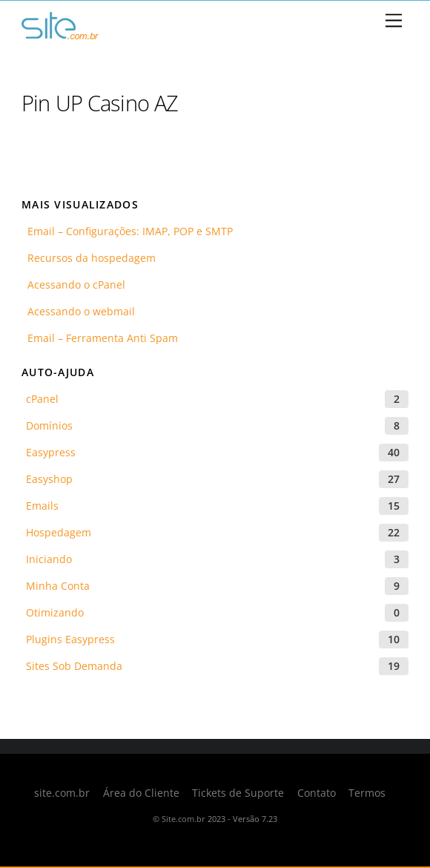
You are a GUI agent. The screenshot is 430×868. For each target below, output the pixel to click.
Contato (317, 793)
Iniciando (49, 559)
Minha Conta (58, 586)
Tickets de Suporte (238, 793)
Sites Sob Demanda (74, 666)
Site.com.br (183, 819)
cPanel (42, 399)
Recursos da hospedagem (89, 258)
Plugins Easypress (70, 639)
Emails (42, 506)
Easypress (51, 452)
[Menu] (394, 21)
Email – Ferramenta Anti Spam (100, 338)
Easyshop (49, 479)
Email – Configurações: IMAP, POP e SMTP (127, 231)
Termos (367, 793)
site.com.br (62, 793)
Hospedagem (59, 532)
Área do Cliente (141, 793)
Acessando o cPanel (73, 285)
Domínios (49, 425)
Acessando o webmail (78, 311)
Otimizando (55, 612)
